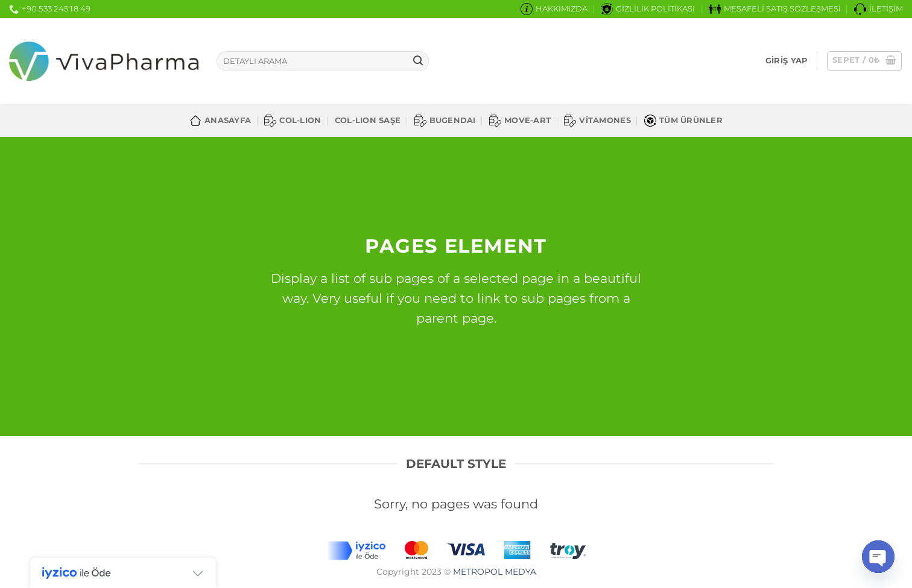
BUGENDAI (445, 121)
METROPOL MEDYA (495, 572)
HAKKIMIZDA (554, 9)
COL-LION (293, 121)
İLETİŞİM (879, 9)
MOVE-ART (520, 121)
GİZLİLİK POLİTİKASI (648, 9)
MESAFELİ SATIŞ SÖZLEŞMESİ (775, 9)
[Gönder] (418, 62)
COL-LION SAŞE (368, 120)
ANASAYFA (220, 121)
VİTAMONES (597, 121)
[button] (787, 61)
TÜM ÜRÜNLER (683, 121)
